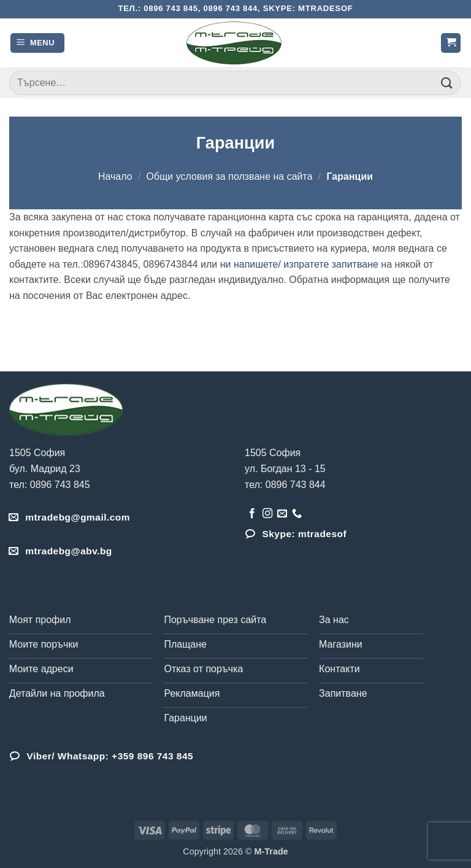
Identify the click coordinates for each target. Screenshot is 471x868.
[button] (37, 43)
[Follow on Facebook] (252, 514)
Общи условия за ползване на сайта (230, 176)
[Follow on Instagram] (267, 514)
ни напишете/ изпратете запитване (299, 264)
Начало (115, 176)
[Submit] (447, 83)
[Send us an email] (282, 514)
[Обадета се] (297, 514)
